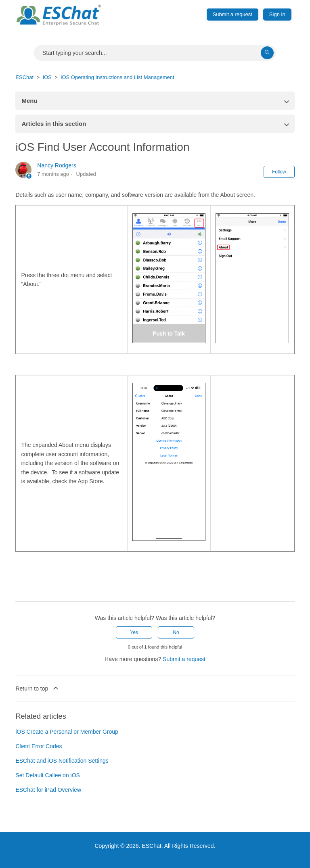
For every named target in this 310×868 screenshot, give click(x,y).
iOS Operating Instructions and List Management (118, 77)
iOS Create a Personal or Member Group (67, 732)
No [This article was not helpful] (176, 632)
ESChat (24, 77)
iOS (47, 77)
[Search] (155, 53)
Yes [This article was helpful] (134, 632)
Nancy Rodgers (57, 165)
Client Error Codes (39, 746)
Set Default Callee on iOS (48, 775)
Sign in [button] (277, 14)
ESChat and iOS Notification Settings (62, 761)
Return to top (38, 688)
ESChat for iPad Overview (48, 790)
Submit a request (232, 14)
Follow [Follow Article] (279, 172)
